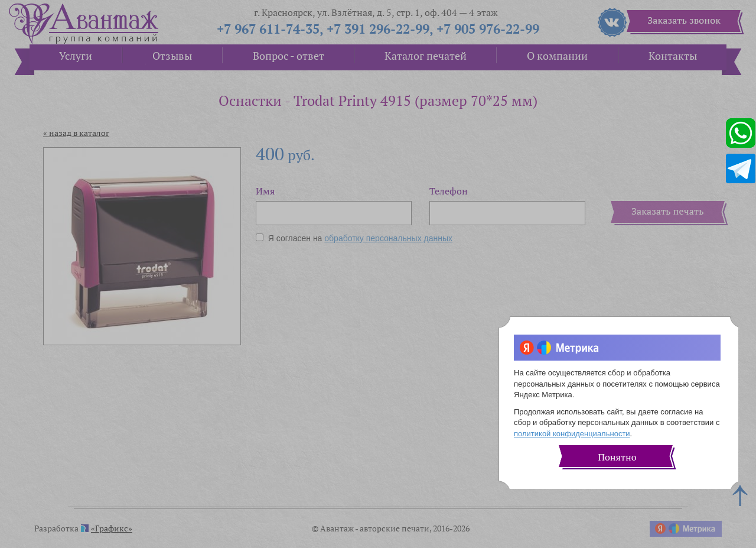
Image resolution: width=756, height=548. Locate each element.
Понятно (617, 457)
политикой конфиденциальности (572, 434)
